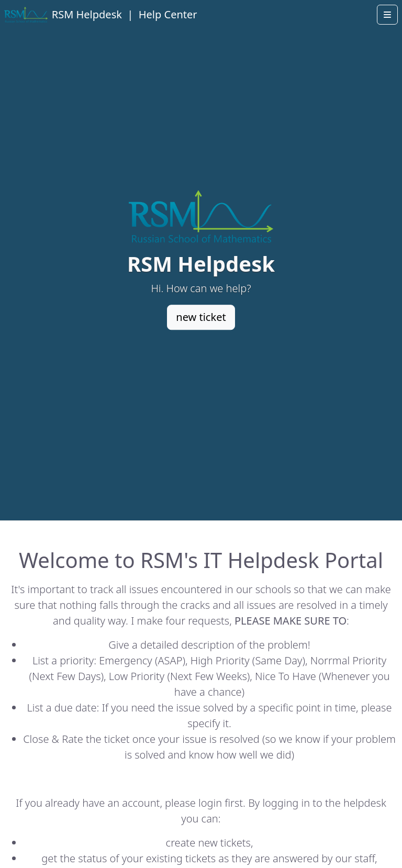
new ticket (201, 318)
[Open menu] (387, 15)
